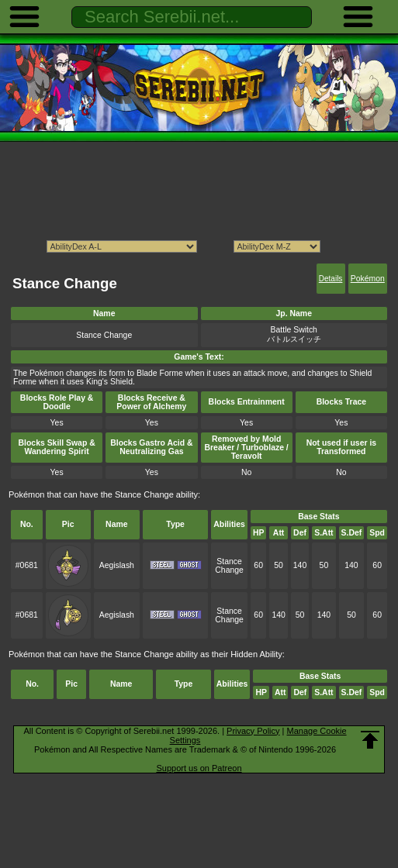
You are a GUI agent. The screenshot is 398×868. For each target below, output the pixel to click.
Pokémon (368, 279)
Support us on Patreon (199, 768)
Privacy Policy (253, 731)
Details (331, 279)
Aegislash (117, 565)
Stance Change (229, 566)
